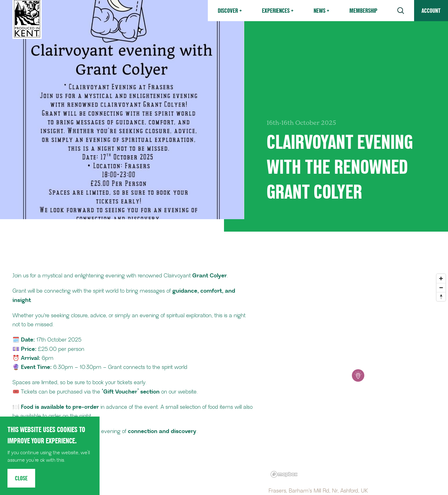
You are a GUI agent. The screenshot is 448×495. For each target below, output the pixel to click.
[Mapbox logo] (284, 474)
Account (431, 11)
